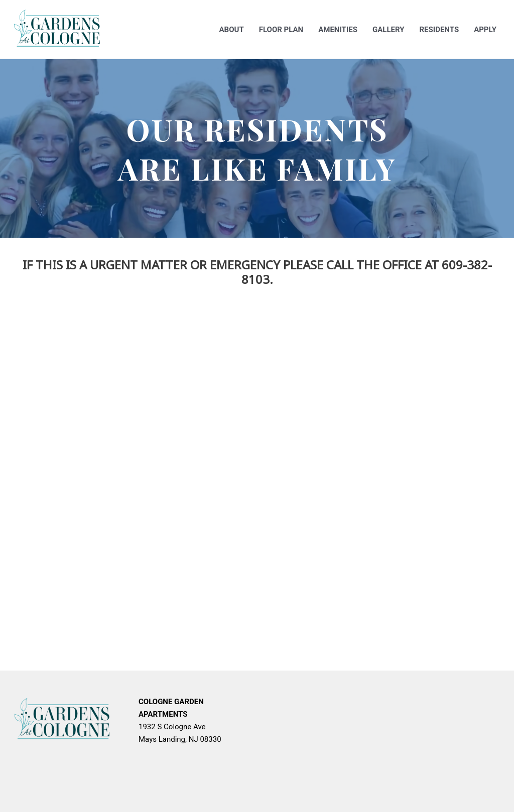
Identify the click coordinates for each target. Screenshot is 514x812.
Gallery (389, 30)
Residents (439, 30)
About (232, 30)
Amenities (338, 30)
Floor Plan (281, 30)
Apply (485, 30)
